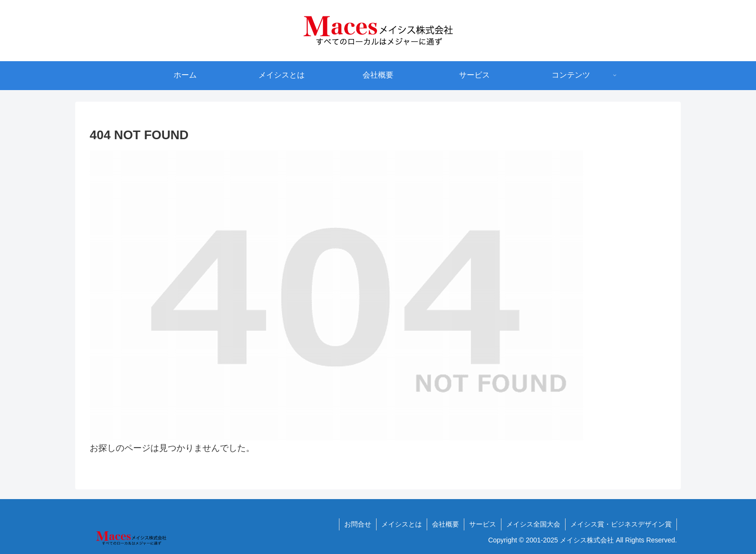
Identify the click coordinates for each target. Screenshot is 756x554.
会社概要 (445, 524)
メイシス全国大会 (533, 524)
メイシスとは (402, 524)
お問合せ (358, 524)
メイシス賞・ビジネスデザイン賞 (621, 524)
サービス (483, 524)
